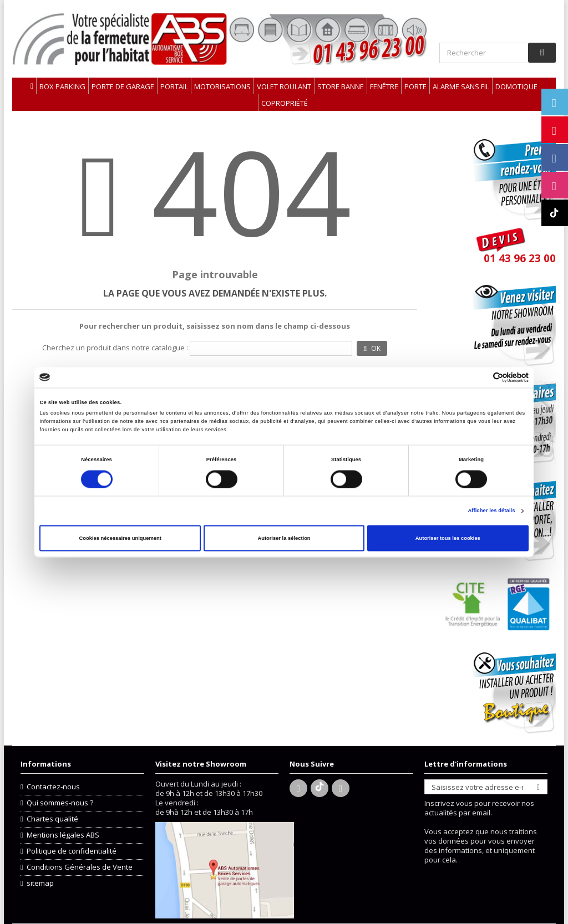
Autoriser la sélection (284, 538)
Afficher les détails (491, 511)
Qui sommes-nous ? (60, 803)
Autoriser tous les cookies (448, 538)
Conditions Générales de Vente (80, 867)
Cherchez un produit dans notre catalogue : (115, 348)
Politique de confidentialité (72, 851)
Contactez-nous (53, 787)
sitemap (40, 883)
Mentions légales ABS (63, 835)
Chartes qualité (52, 819)
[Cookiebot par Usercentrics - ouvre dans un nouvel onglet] (480, 377)
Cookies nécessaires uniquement (120, 538)
